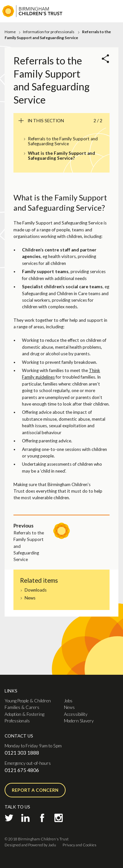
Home (10, 32)
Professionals (17, 721)
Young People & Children (28, 701)
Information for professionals (49, 32)
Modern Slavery (79, 721)
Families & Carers (22, 707)
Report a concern (35, 790)
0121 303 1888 (22, 753)
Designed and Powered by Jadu (30, 845)
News (30, 598)
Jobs (68, 701)
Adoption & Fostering (24, 714)
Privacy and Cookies (80, 845)
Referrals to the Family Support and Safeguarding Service (63, 141)
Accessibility (76, 714)
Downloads (36, 590)
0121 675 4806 (22, 770)
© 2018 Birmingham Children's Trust (37, 839)
